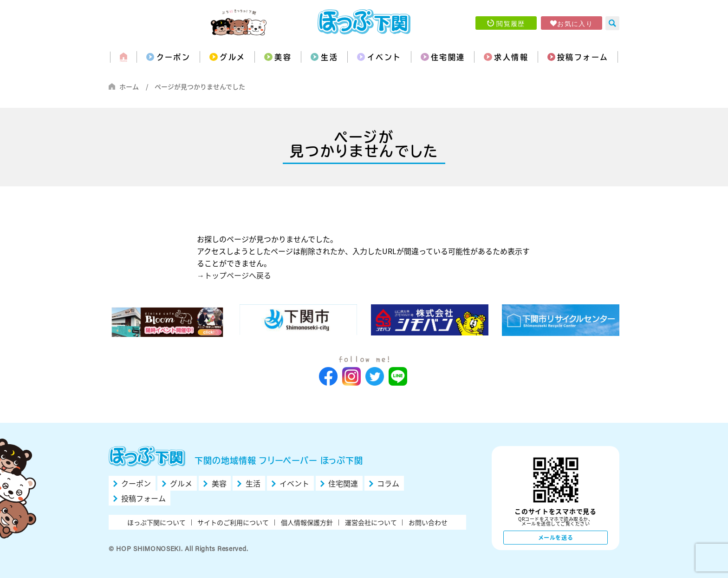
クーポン (174, 57)
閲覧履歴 (511, 23)
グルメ (232, 57)
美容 (283, 57)
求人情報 (511, 57)
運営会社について (371, 522)
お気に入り (575, 23)
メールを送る (556, 538)
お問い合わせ (428, 522)
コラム (388, 483)
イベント (384, 57)
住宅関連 (448, 57)
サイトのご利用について (233, 522)
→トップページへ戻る (234, 275)
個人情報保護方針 (307, 522)
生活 (329, 57)
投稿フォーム (583, 57)
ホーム (129, 86)
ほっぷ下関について (156, 522)
